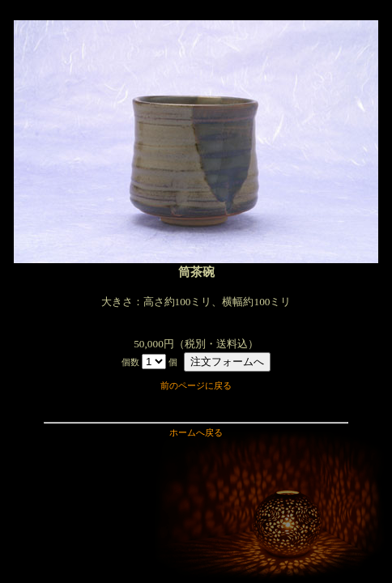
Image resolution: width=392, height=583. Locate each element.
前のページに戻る (196, 386)
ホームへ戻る (196, 433)
